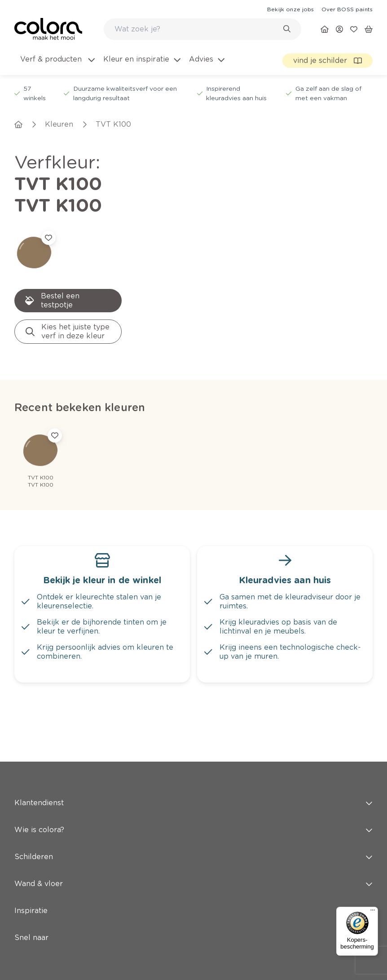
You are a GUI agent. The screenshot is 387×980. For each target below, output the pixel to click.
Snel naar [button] (193, 938)
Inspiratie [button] (193, 911)
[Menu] (373, 912)
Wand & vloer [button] (193, 884)
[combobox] (202, 29)
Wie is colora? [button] (193, 830)
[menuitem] (57, 65)
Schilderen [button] (193, 857)
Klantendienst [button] (193, 803)
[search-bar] (197, 29)
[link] (290, 9)
